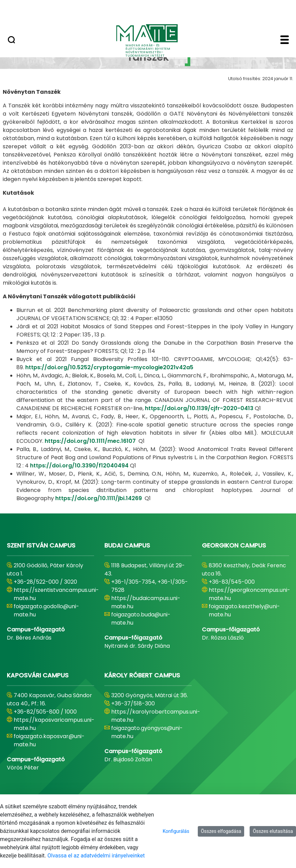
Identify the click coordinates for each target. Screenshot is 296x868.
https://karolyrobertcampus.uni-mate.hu (156, 716)
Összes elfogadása (221, 831)
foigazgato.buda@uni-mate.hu (141, 619)
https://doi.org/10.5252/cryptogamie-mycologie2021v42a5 (109, 367)
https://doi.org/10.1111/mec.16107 (90, 441)
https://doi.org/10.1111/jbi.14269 (99, 498)
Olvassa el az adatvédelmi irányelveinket (96, 856)
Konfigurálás (176, 831)
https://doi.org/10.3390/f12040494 (79, 466)
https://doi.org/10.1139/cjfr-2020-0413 (199, 408)
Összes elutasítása (273, 831)
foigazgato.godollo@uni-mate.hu (46, 610)
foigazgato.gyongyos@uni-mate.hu (147, 732)
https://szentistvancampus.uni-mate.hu (56, 594)
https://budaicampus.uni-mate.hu (146, 602)
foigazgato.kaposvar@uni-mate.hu (49, 740)
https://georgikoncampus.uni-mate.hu (249, 594)
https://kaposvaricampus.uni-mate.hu (54, 724)
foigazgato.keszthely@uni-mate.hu (244, 610)
